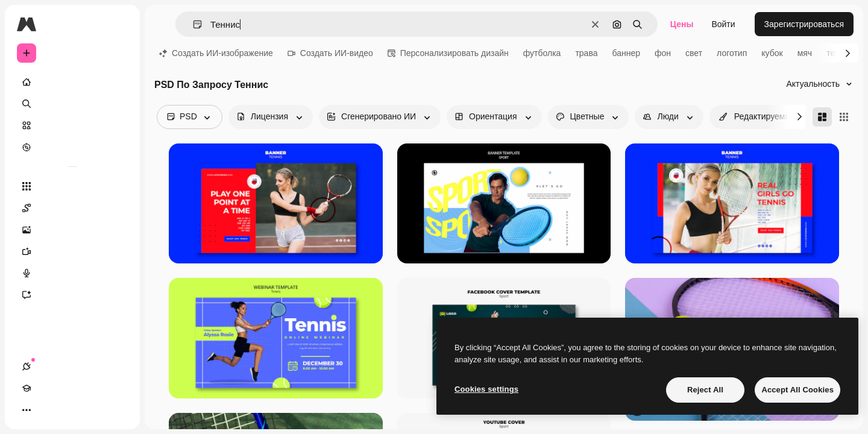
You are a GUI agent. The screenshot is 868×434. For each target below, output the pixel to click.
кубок (772, 53)
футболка (542, 53)
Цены (682, 24)
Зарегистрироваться (804, 24)
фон (663, 53)
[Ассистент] (72, 295)
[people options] (669, 117)
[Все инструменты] (72, 186)
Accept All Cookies (797, 390)
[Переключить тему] (70, 410)
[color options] (589, 117)
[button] (193, 24)
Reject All (705, 390)
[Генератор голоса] (72, 273)
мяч (805, 53)
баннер (626, 53)
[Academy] (48, 410)
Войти (723, 24)
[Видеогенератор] (72, 251)
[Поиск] (72, 104)
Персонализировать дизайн (448, 53)
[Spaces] (72, 208)
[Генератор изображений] (72, 230)
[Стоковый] (72, 125)
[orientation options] (494, 117)
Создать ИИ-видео (330, 53)
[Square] (844, 117)
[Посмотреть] (72, 147)
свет (694, 53)
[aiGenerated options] (380, 117)
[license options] (271, 117)
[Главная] (72, 82)
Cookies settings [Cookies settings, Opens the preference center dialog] (486, 389)
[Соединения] (27, 410)
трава (586, 53)
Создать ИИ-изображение (216, 53)
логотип (732, 53)
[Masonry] (822, 117)
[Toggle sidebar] (118, 24)
